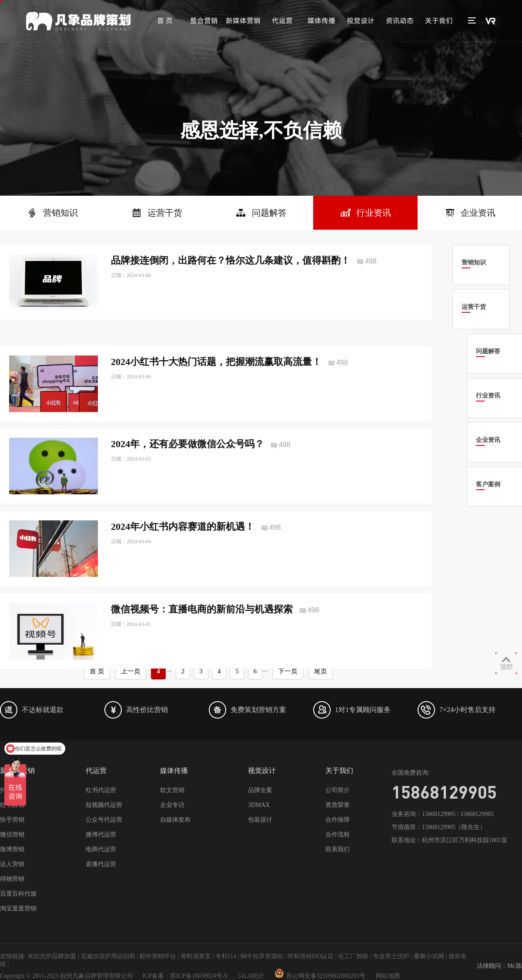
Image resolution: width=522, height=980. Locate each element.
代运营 (282, 20)
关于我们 (439, 20)
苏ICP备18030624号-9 (199, 976)
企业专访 (172, 805)
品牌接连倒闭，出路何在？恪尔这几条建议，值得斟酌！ (231, 260)
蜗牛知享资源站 (262, 956)
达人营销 (12, 864)
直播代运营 (101, 864)
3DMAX (259, 805)
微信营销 (12, 835)
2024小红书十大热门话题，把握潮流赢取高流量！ (216, 382)
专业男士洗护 (391, 956)
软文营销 (172, 790)
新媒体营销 (243, 20)
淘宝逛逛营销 (18, 908)
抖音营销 (12, 790)
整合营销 (204, 20)
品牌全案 (260, 790)
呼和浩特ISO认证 (311, 956)
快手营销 (12, 820)
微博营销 (12, 849)
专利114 (226, 956)
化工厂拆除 (353, 956)
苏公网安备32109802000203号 (320, 976)
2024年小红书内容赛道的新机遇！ (183, 547)
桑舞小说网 (429, 956)
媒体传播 (321, 20)
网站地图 (388, 976)
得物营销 (12, 879)
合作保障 (338, 820)
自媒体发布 (175, 820)
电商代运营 (101, 849)
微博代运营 (101, 835)
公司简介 (338, 790)
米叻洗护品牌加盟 (52, 956)
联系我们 (338, 849)
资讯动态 (400, 20)
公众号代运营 (104, 820)
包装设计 (260, 820)
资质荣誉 (338, 805)
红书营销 (12, 805)
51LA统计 (251, 976)
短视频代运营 (104, 805)
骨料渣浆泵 (196, 956)
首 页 (165, 20)
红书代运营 (101, 790)
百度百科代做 (18, 894)
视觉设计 (361, 20)
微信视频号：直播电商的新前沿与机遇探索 (202, 629)
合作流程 (338, 835)
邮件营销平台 (158, 956)
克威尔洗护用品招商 (108, 956)
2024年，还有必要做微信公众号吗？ (187, 464)
